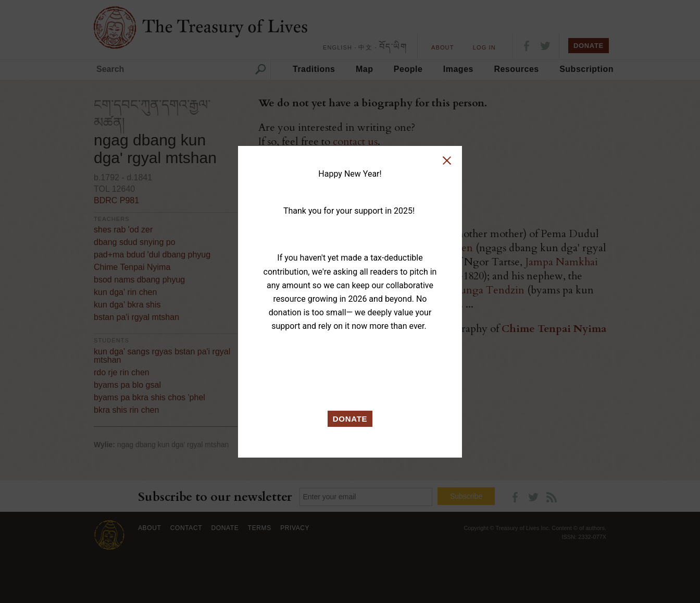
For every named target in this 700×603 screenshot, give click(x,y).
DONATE (350, 419)
